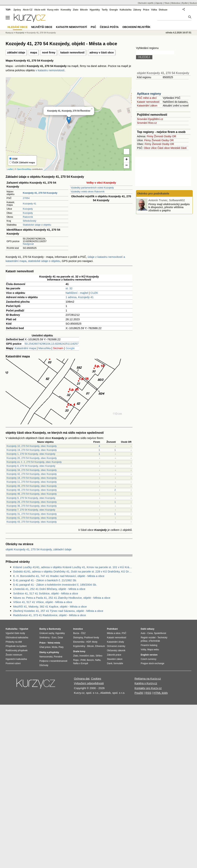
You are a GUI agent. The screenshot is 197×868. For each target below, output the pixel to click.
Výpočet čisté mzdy (15, 633)
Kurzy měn (53, 10)
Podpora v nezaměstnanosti (53, 661)
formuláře (118, 663)
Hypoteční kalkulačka (16, 659)
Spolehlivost (160, 633)
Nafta (98, 660)
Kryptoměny (79, 646)
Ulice (154, 148)
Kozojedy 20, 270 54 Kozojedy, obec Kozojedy (32, 458)
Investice (78, 629)
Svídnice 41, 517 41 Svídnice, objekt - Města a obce (46, 593)
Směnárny (45, 638)
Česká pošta (109, 27)
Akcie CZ (27, 10)
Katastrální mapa (25, 348)
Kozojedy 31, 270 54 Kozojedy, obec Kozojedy (32, 514)
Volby (143, 650)
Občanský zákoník (116, 650)
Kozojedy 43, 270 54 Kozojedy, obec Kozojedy (32, 522)
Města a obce (114, 633)
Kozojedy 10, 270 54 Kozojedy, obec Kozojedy (32, 446)
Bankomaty (55, 629)
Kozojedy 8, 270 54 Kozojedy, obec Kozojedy (31, 466)
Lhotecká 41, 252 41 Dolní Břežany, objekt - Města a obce (49, 589)
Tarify (105, 10)
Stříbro (99, 656)
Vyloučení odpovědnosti (89, 683)
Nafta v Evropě (81, 663)
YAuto (167, 3)
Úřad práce (45, 647)
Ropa (76, 660)
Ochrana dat (82, 679)
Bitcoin (84, 10)
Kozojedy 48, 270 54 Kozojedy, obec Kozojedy (32, 490)
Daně (110, 663)
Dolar (60, 638)
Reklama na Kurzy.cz (148, 679)
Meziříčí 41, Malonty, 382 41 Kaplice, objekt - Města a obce (50, 607)
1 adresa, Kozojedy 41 (80, 297)
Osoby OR (170, 136)
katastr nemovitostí (72, 53)
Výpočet (24, 629)
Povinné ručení (13, 663)
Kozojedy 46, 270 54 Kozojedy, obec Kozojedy (32, 494)
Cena (150, 633)
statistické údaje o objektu (44, 261)
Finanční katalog (149, 645)
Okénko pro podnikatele (153, 193)
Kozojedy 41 (30, 204)
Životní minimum (14, 655)
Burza (76, 633)
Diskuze (163, 10)
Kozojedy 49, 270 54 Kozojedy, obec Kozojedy (32, 486)
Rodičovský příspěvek (17, 650)
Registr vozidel (148, 638)
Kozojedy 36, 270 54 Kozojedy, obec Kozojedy (32, 506)
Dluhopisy (78, 638)
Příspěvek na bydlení (16, 646)
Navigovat (28, 244)
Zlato (76, 10)
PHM (83, 660)
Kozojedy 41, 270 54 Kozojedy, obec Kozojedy (32, 518)
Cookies (96, 679)
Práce (146, 10)
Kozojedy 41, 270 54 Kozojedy (41, 33)
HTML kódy (161, 693)
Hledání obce (18, 27)
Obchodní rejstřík (146, 3)
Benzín (90, 660)
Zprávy (17, 10)
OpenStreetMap (24, 169)
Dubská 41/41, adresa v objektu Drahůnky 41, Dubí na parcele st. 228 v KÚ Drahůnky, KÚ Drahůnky (73, 571)
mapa (34, 53)
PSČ (93, 27)
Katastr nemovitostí (148, 102)
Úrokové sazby (47, 633)
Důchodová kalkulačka (17, 638)
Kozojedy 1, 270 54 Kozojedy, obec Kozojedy (31, 454)
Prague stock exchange (152, 663)
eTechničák (154, 641)
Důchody (44, 665)
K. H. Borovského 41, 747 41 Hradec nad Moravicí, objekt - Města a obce (59, 576)
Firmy (150, 136)
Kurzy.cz (9, 33)
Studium (193, 3)
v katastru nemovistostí (50, 70)
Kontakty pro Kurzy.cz (148, 688)
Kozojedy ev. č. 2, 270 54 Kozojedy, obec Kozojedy (34, 462)
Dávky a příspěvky (49, 652)
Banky (43, 629)
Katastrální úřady (115, 642)
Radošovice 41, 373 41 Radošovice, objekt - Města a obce (50, 615)
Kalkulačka (126, 10)
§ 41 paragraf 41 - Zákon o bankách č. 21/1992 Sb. (45, 580)
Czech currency (149, 659)
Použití (139, 693)
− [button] (127, 166)
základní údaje (16, 53)
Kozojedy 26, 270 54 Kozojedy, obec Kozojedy (32, 502)
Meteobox (176, 3)
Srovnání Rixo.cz (147, 123)
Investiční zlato (87, 656)
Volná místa (54, 643)
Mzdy (95, 642)
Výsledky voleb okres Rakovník (88, 192)
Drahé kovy (79, 651)
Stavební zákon (115, 659)
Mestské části (179, 148)
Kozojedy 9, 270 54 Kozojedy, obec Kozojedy (31, 498)
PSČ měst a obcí (147, 98)
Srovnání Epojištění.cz (150, 119)
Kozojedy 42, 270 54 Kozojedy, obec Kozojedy (32, 474)
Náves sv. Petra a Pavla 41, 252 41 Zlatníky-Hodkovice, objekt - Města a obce (62, 598)
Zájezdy (159, 3)
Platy (61, 647)
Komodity (66, 10)
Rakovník (28, 217)
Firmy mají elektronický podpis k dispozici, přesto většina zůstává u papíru (169, 207)
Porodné (58, 657)
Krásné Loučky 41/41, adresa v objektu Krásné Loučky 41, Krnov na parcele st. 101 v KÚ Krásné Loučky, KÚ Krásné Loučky (73, 567)
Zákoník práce (114, 655)
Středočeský (30, 221)
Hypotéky (95, 10)
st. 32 (69, 288)
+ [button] (127, 160)
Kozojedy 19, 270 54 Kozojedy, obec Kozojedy (32, 450)
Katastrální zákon (147, 106)
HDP (89, 642)
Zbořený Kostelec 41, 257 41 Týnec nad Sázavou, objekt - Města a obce (58, 611)
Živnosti (159, 136)
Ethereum (100, 646)
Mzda (55, 647)
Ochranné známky (116, 646)
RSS (148, 693)
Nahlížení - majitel (77, 293)
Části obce (164, 148)
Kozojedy (28, 209)
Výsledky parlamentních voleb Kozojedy (92, 188)
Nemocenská (46, 657)
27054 (26, 198)
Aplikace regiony (149, 94)
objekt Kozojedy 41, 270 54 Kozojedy (163, 73)
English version (149, 655)
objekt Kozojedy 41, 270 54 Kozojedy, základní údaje (39, 549)
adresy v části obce (102, 53)
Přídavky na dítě (14, 642)
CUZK (94, 293)
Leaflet (10, 169)
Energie (114, 10)
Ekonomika (79, 642)
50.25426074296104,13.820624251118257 (52, 344)
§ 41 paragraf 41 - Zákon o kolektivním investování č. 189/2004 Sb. (55, 585)
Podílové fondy (91, 638)
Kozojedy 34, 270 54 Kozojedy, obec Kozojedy (32, 470)
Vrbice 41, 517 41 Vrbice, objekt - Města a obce (43, 602)
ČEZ (83, 633)
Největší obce (42, 27)
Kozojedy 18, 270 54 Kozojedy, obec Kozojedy (32, 478)
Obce (147, 148)
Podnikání (112, 629)
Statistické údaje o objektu (37, 225)
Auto (143, 633)
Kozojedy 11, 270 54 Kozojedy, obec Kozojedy (32, 482)
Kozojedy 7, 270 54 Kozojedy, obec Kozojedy (31, 510)
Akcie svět (40, 10)
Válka (154, 10)
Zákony (137, 10)
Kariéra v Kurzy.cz (146, 683)
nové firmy (49, 53)
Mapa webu (153, 650)
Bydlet (185, 3)
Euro (54, 638)
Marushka (44, 348)
